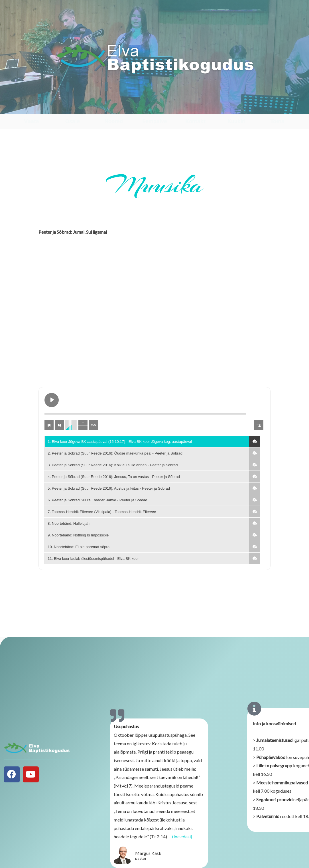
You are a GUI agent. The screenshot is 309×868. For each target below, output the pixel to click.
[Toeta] (278, 108)
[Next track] (59, 425)
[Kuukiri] (236, 108)
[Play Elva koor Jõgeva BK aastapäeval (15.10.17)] (52, 400)
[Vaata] (31, 108)
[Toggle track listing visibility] (259, 425)
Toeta (277, 121)
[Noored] (114, 108)
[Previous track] (49, 425)
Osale (73, 121)
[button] (255, 441)
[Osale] (73, 108)
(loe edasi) (182, 840)
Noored (114, 121)
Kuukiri (236, 121)
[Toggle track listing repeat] (93, 425)
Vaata (31, 121)
